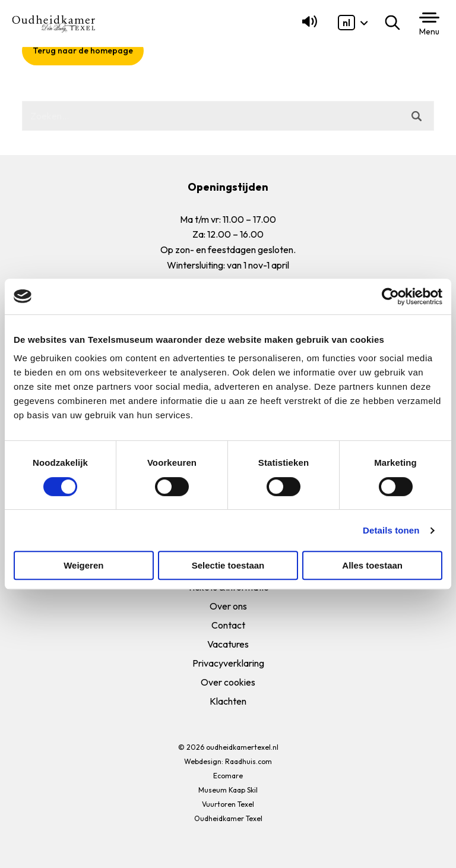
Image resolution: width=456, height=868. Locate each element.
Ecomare (228, 776)
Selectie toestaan (228, 565)
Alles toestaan (372, 565)
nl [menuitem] (346, 23)
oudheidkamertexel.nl (242, 747)
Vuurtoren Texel (228, 804)
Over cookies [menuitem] (228, 682)
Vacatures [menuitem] (228, 644)
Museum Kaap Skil (228, 790)
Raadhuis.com (248, 761)
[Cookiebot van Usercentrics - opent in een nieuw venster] (390, 296)
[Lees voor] (307, 27)
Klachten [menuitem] (228, 701)
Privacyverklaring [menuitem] (228, 663)
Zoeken (395, 23)
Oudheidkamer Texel (228, 818)
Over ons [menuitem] (228, 606)
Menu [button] (429, 31)
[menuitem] (346, 23)
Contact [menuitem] (228, 625)
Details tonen (391, 530)
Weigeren (83, 565)
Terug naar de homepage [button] (83, 50)
